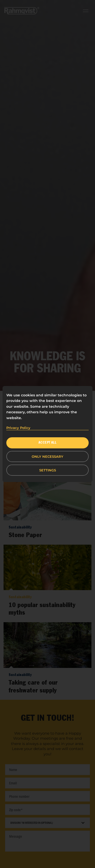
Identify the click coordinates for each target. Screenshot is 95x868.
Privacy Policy (18, 428)
